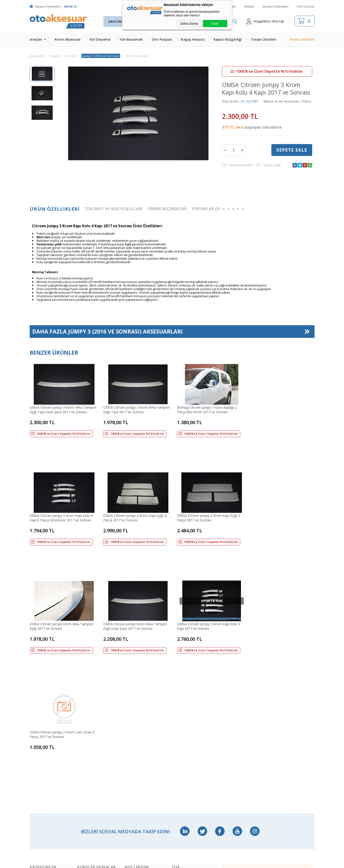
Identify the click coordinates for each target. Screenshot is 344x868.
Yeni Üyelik (180, 709)
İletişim (249, 6)
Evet (215, 24)
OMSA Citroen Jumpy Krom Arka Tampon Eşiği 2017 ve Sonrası (205, 493)
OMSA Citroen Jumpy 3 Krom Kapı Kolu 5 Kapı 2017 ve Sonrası (61, 577)
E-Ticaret (158, 862)
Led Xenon (38, 809)
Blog (128, 749)
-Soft (147, 862)
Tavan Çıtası (39, 759)
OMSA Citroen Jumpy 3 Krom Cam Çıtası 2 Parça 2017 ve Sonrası (134, 577)
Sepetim (131, 739)
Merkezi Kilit (86, 709)
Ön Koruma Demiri (92, 759)
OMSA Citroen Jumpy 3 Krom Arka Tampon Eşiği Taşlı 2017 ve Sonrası (135, 409)
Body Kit (36, 789)
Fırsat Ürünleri (302, 39)
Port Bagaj (85, 779)
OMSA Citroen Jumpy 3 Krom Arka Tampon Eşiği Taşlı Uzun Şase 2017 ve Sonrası (63, 409)
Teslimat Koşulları (186, 699)
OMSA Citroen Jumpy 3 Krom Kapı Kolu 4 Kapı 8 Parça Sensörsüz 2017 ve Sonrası (276, 409)
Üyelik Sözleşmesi (186, 719)
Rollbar (82, 749)
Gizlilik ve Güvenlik (186, 759)
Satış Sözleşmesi (185, 739)
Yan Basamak (131, 39)
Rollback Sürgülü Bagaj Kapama (95, 789)
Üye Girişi (179, 729)
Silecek (82, 769)
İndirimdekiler (135, 719)
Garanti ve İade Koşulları (191, 749)
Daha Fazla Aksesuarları (108, 332)
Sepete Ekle (292, 150)
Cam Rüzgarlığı (41, 769)
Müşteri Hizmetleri (276, 6)
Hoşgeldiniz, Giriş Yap (265, 21)
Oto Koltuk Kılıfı (42, 779)
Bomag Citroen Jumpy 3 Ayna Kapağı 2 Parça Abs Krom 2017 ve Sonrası (203, 409)
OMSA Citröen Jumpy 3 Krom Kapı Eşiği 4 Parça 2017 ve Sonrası (61, 493)
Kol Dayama (100, 39)
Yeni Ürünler (306, 6)
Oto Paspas (162, 39)
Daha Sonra (189, 24)
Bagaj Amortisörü (91, 699)
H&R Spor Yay (40, 799)
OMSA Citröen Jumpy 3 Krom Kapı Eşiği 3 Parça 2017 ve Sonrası (133, 493)
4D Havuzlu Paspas (45, 739)
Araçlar (36, 39)
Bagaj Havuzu (193, 39)
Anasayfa (132, 699)
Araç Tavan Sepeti (91, 739)
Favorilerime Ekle (237, 165)
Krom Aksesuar (68, 39)
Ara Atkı (83, 729)
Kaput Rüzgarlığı (228, 39)
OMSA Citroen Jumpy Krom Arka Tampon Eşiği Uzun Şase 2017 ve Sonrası (277, 493)
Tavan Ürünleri (263, 39)
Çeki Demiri (86, 719)
